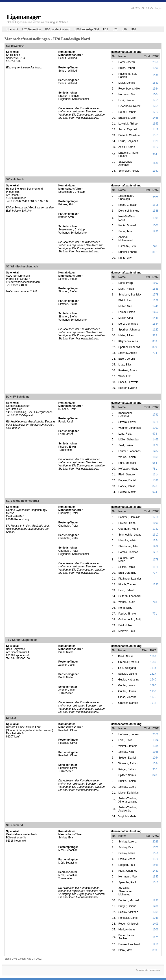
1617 (156, 535)
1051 (156, 912)
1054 (156, 758)
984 (155, 154)
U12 (106, 29)
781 (155, 469)
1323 (156, 141)
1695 (153, 685)
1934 (156, 89)
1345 (156, 877)
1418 (156, 129)
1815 (153, 668)
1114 (156, 475)
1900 (156, 68)
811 (155, 252)
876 (155, 486)
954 (155, 463)
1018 (153, 703)
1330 (156, 584)
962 (155, 769)
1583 (156, 83)
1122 (156, 330)
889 (155, 341)
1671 (156, 847)
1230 (156, 900)
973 (155, 434)
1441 (156, 318)
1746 (156, 306)
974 (155, 492)
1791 (156, 415)
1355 (156, 124)
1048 (156, 918)
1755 (156, 100)
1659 (153, 662)
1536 (156, 480)
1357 (156, 171)
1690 (156, 523)
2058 (156, 62)
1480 (156, 871)
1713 (156, 112)
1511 (156, 882)
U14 (133, 29)
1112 (156, 147)
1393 (156, 428)
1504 (156, 94)
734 (155, 353)
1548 (156, 211)
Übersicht (12, 29)
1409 (156, 924)
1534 (156, 324)
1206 (156, 906)
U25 (115, 29)
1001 (156, 225)
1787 (156, 529)
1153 (153, 691)
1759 (156, 106)
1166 (156, 752)
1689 (153, 656)
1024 (156, 763)
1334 (156, 746)
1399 (156, 218)
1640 (153, 680)
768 (155, 602)
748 (155, 246)
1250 (156, 944)
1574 (156, 937)
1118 (156, 567)
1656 (156, 853)
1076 (153, 697)
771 (155, 614)
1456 (156, 118)
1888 (156, 289)
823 (155, 775)
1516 (156, 859)
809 (155, 347)
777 (155, 573)
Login (158, 8)
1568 (156, 865)
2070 (156, 197)
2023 (156, 842)
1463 (156, 440)
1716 (156, 517)
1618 (156, 422)
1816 (156, 205)
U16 (124, 29)
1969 (156, 546)
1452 (156, 312)
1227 (156, 445)
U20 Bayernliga (31, 29)
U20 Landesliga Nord (58, 29)
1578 (156, 295)
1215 (156, 552)
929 (155, 335)
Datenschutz (142, 970)
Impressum (155, 970)
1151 (156, 457)
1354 (156, 540)
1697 (156, 75)
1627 (153, 674)
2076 (156, 734)
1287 (156, 163)
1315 (156, 135)
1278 (156, 560)
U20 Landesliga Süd (87, 29)
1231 (156, 231)
